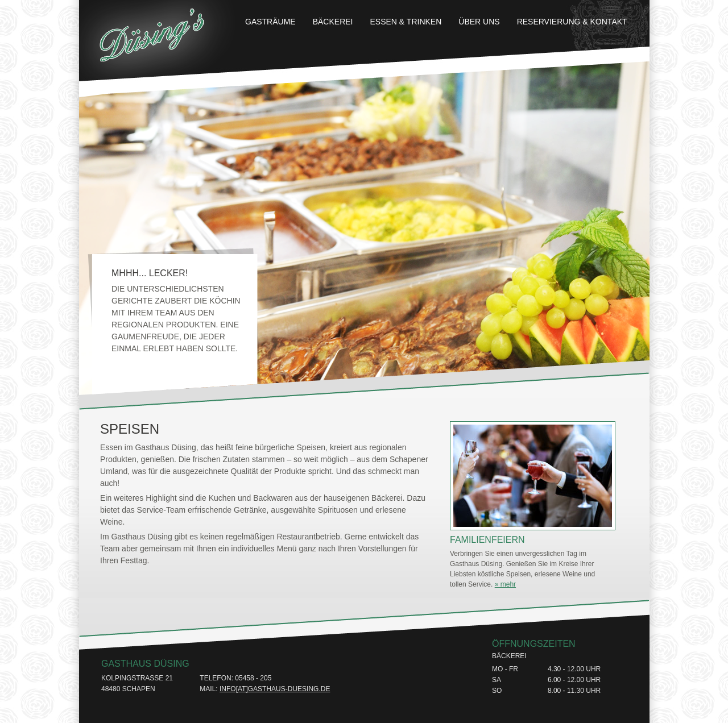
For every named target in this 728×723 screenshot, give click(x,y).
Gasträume (270, 22)
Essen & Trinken (406, 22)
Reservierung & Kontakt (572, 22)
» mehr (505, 584)
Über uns (479, 22)
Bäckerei (333, 22)
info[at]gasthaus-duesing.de (275, 689)
